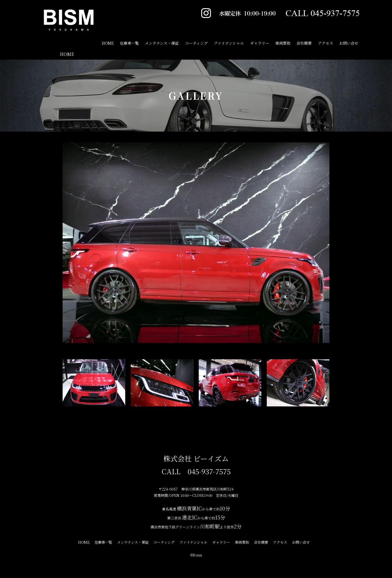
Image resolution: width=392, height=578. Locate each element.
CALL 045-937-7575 (196, 471)
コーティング (196, 43)
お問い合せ (349, 43)
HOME (67, 54)
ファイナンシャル (229, 43)
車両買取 (283, 43)
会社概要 (304, 43)
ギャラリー (260, 43)
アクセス (326, 43)
